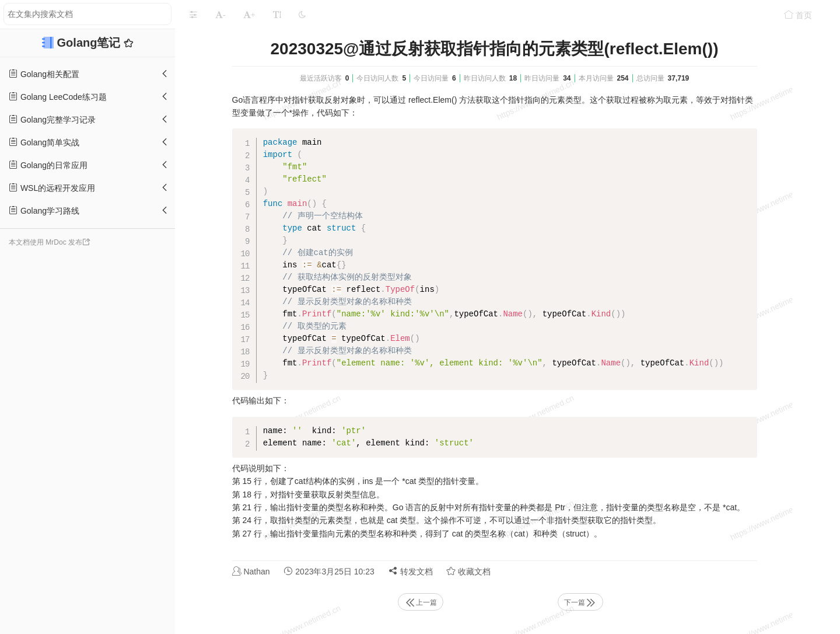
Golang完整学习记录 (52, 119)
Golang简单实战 (44, 142)
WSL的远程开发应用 (52, 188)
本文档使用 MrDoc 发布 (45, 242)
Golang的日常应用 (48, 165)
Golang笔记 (90, 43)
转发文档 (411, 571)
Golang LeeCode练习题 (58, 97)
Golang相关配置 (44, 74)
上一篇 (421, 602)
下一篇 (580, 602)
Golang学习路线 (44, 210)
